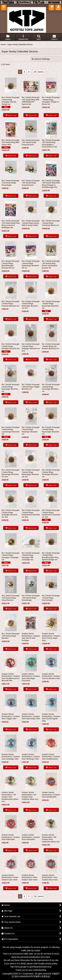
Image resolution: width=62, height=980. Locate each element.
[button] (4, 7)
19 (35, 72)
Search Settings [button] (41, 59)
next (41, 72)
